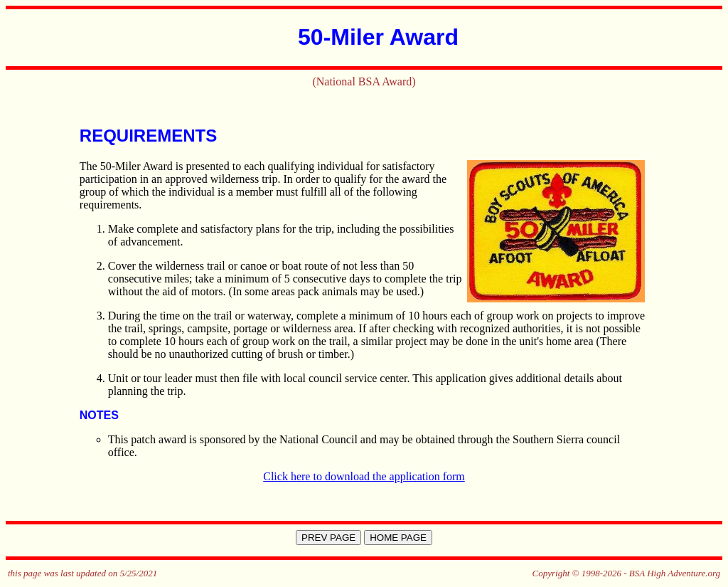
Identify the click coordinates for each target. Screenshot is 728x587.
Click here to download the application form (364, 476)
